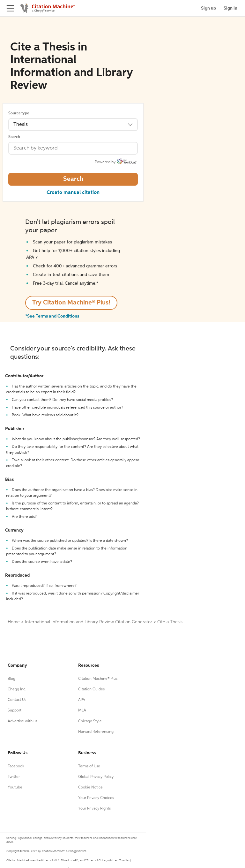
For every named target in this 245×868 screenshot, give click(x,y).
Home (14, 622)
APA (82, 700)
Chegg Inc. (17, 689)
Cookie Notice (90, 787)
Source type (19, 113)
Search (14, 137)
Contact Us (17, 700)
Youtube (15, 787)
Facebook (16, 766)
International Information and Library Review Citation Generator (89, 622)
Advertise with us (22, 721)
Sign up (208, 8)
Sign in (230, 8)
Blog (11, 679)
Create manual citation (73, 193)
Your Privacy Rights (94, 809)
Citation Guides (91, 689)
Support (15, 711)
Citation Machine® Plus (98, 679)
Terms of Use (89, 766)
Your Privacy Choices (96, 798)
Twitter (14, 777)
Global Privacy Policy (96, 777)
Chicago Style (90, 721)
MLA (82, 711)
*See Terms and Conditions (52, 316)
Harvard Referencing (96, 732)
